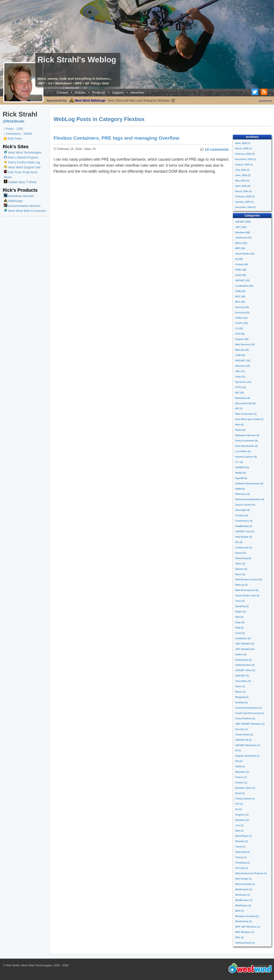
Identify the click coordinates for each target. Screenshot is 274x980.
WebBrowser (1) (244, 900)
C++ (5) (239, 462)
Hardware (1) (242, 820)
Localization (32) (244, 286)
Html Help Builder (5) (246, 446)
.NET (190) (241, 227)
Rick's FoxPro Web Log (22, 162)
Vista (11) (240, 377)
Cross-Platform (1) (245, 718)
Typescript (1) (243, 852)
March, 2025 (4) (243, 191)
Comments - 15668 (18, 134)
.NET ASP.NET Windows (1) (250, 724)
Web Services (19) (245, 344)
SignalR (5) (241, 478)
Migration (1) (242, 772)
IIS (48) (239, 259)
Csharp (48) (242, 264)
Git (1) (239, 809)
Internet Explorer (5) (246, 457)
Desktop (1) (241, 702)
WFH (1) (240, 911)
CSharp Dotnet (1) (245, 799)
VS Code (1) (242, 868)
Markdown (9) (243, 398)
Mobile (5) (241, 473)
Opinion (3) (241, 569)
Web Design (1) (243, 879)
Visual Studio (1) (244, 735)
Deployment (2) (243, 660)
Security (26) (242, 307)
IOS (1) (239, 761)
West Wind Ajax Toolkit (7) (249, 419)
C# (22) (239, 328)
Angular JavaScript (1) (247, 756)
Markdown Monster (19, 196)
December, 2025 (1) (246, 159)
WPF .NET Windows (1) (248, 927)
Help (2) (239, 628)
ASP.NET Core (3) (245, 531)
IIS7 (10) (240, 393)
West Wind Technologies (25, 153)
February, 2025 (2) (245, 196)
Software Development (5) (249, 483)
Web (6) (239, 425)
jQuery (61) (241, 243)
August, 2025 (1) (244, 165)
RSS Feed (13, 139)
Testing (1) (241, 857)
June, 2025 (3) (243, 175)
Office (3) (240, 564)
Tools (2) (240, 601)
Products (99, 92)
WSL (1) (239, 937)
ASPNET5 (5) (242, 467)
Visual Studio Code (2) (247, 595)
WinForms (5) (243, 494)
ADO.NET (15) (243, 361)
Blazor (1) (240, 692)
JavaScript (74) (243, 238)
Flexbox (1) (241, 783)
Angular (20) (242, 339)
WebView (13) (243, 366)
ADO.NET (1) (242, 676)
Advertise (137, 92)
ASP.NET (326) (243, 222)
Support (118, 92)
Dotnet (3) (241, 553)
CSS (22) (240, 334)
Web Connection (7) (246, 414)
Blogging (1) (242, 697)
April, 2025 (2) (243, 186)
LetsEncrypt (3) (244, 548)
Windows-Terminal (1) (247, 916)
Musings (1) (242, 841)
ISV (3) (239, 542)
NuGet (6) (240, 430)
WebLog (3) (241, 585)
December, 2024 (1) (246, 207)
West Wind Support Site (22, 167)
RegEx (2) (240, 612)
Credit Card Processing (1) (250, 713)
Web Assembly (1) (245, 884)
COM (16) (240, 355)
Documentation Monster (22, 206)
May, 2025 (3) (242, 181)
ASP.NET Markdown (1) (248, 745)
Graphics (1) (242, 815)
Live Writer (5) (243, 451)
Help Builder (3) (244, 537)
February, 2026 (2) (245, 154)
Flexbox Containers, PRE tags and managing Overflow (117, 138)
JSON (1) (240, 766)
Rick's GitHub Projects (21, 157)
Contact (62, 92)
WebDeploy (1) (243, 905)
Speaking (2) (242, 606)
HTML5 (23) (241, 318)
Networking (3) (243, 558)
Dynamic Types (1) (245, 788)
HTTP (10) (241, 387)
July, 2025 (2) (242, 170)
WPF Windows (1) (245, 932)
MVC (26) (240, 302)
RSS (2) (239, 617)
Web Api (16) (242, 350)
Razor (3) (240, 574)
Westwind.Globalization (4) (250, 499)
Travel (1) (240, 847)
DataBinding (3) (244, 526)
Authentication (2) (245, 665)
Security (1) (241, 729)
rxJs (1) (239, 825)
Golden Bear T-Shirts (20, 182)
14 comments (217, 150)
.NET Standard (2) (245, 649)
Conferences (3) (244, 521)
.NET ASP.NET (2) (245, 644)
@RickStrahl (13, 121)
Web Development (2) (247, 590)
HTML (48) (241, 270)
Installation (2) (243, 638)
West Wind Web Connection (25, 211)
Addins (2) (241, 654)
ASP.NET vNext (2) (245, 670)
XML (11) (240, 371)
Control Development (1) (249, 708)
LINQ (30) (240, 291)
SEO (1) (239, 831)
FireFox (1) (241, 777)
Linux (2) (240, 633)
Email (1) (240, 793)
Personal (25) (242, 313)
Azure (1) (240, 686)
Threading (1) (243, 863)
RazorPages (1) (243, 836)
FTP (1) (239, 804)
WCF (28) (240, 296)
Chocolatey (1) (243, 681)
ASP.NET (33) (242, 280)
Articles (80, 92)
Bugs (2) (240, 622)
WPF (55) (240, 248)
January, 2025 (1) (244, 202)
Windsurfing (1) (244, 921)
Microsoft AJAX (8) (245, 403)
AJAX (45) (241, 275)
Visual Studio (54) (245, 254)
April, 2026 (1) (243, 143)
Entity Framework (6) (246, 441)
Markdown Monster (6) (247, 435)
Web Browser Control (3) (249, 579)
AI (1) (238, 750)
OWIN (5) (240, 489)
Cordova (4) (242, 515)
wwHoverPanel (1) (245, 943)
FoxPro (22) (242, 323)
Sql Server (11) (243, 382)
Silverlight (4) (243, 510)
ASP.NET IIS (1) (243, 740)
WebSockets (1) (244, 889)
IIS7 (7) (239, 408)
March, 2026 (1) (243, 148)
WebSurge (13, 201)
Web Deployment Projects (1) (251, 873)
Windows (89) (243, 232)
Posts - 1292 (13, 129)
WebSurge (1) (243, 895)
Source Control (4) (245, 505)
